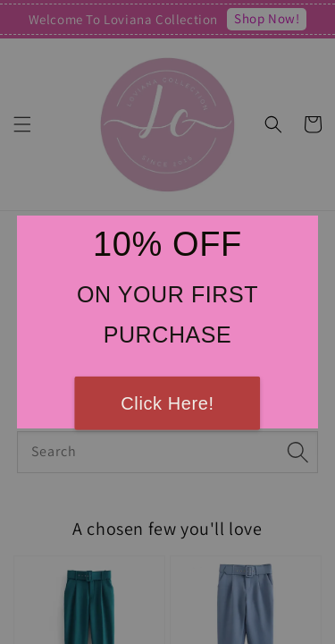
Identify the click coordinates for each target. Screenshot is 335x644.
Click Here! (167, 403)
